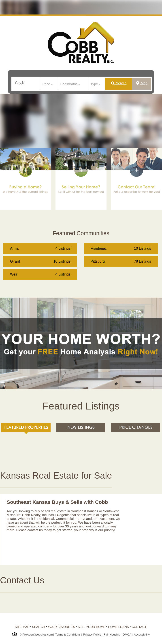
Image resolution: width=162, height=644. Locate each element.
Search (119, 83)
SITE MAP (22, 627)
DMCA (127, 635)
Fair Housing (112, 635)
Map (141, 83)
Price (46, 84)
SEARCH (38, 627)
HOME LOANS (118, 627)
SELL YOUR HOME (92, 627)
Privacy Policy (92, 635)
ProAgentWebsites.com (38, 635)
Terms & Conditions (68, 635)
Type (94, 84)
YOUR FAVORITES (61, 627)
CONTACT (139, 627)
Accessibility (142, 635)
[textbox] (21, 83)
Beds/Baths (69, 84)
